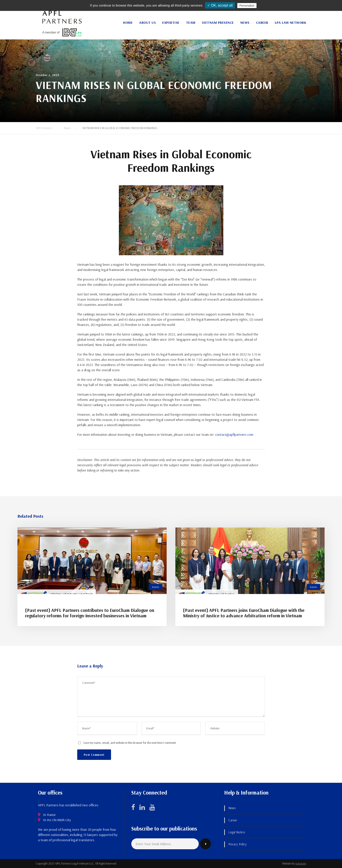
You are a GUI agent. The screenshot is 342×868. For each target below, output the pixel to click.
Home (128, 22)
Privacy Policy (238, 844)
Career (262, 22)
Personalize (247, 6)
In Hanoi (49, 815)
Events (156, 587)
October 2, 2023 (48, 75)
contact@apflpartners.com (234, 434)
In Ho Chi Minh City (57, 820)
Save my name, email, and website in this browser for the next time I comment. (130, 743)
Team (191, 22)
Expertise (171, 22)
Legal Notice (237, 832)
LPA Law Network (291, 22)
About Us (147, 22)
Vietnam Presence (218, 22)
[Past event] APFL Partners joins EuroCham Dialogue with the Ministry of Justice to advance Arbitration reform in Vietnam (244, 613)
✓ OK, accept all (220, 5)
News (245, 22)
